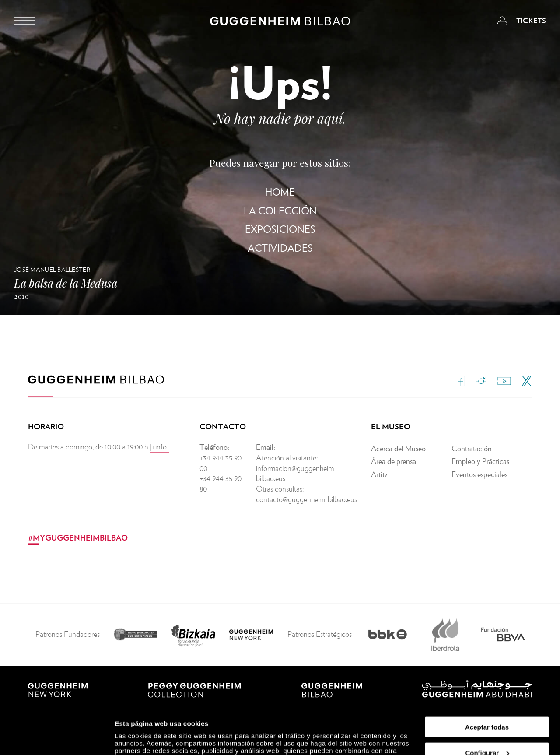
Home (280, 192)
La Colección (280, 211)
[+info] (159, 462)
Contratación (472, 464)
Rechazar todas (487, 733)
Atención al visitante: (287, 473)
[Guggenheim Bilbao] (280, 22)
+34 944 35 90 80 (220, 500)
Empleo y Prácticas (480, 477)
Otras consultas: (280, 505)
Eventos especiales (479, 490)
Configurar (487, 708)
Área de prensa (394, 477)
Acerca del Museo (398, 464)
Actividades (280, 248)
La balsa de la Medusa (66, 283)
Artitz (379, 490)
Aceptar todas (487, 682)
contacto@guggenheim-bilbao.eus (306, 515)
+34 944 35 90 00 (220, 479)
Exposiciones (280, 229)
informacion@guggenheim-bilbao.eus (296, 489)
